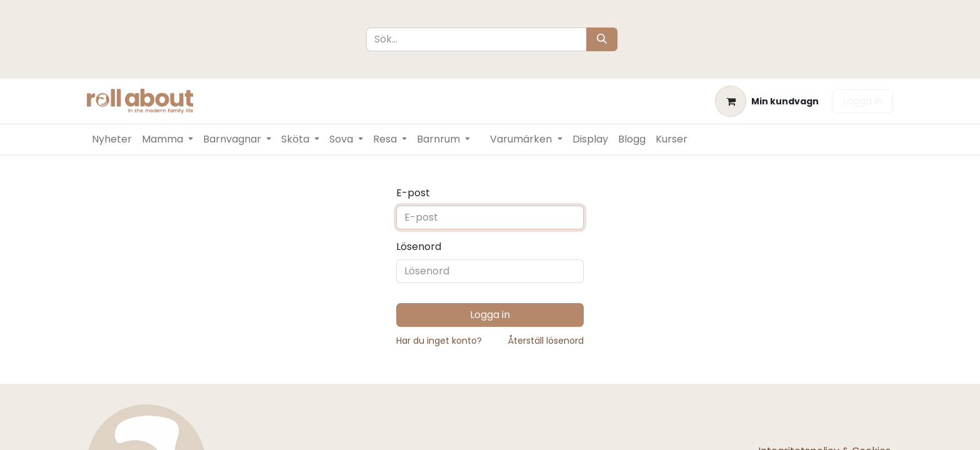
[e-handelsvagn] (767, 101)
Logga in (862, 101)
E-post (413, 193)
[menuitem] (112, 139)
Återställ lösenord (546, 341)
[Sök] (602, 39)
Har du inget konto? (439, 341)
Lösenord (419, 247)
